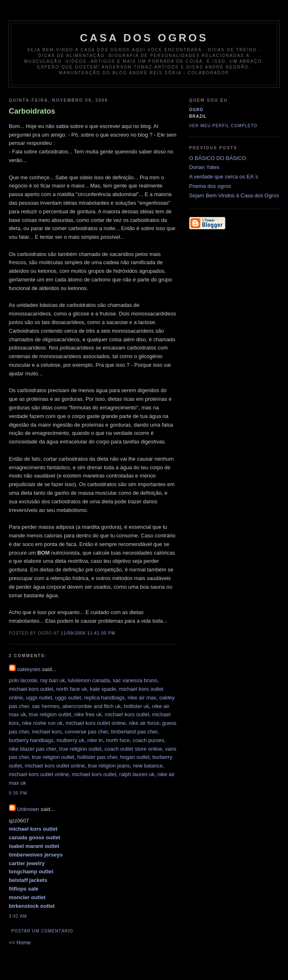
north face (118, 740)
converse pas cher (86, 732)
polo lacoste (23, 680)
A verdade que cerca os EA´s (224, 177)
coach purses (149, 740)
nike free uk (88, 714)
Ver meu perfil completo (223, 126)
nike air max (142, 698)
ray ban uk (53, 680)
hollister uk (136, 706)
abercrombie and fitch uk (91, 706)
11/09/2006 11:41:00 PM (88, 633)
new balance (148, 766)
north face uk (71, 689)
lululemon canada (89, 680)
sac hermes (46, 706)
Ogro (196, 110)
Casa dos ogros (144, 38)
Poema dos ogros (210, 186)
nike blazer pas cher (33, 749)
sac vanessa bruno (135, 680)
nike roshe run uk (42, 723)
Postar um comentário (42, 931)
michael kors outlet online (96, 723)
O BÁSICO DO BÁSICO (218, 158)
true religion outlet (50, 714)
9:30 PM (18, 793)
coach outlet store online (133, 749)
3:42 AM (18, 916)
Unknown (28, 809)
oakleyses (29, 669)
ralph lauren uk (137, 774)
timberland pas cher (134, 732)
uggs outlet (39, 698)
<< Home (20, 942)
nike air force (144, 723)
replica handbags (104, 698)
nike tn (95, 740)
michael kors (47, 732)
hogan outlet (135, 757)
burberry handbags (31, 740)
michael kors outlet (31, 689)
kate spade (103, 689)
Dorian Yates (204, 167)
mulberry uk (70, 740)
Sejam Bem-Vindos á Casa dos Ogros (234, 195)
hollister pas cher (97, 757)
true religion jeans (109, 766)
